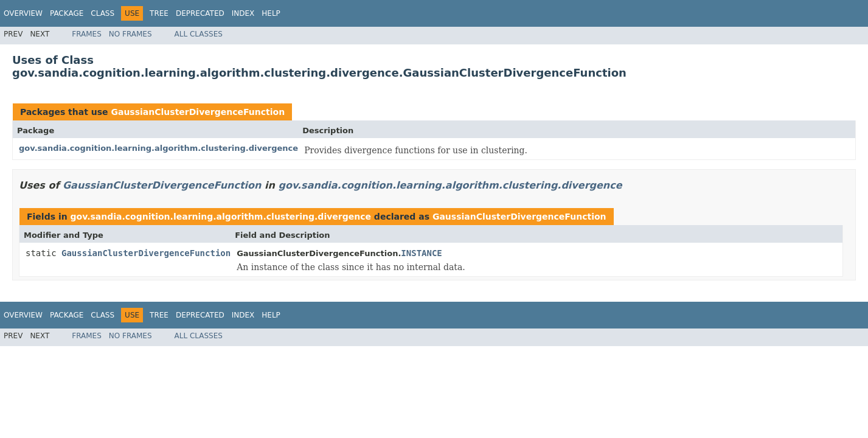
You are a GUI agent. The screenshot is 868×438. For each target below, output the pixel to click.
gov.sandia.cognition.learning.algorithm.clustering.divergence (158, 148)
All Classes (199, 34)
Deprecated (200, 13)
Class (102, 13)
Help (271, 13)
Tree (159, 13)
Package (67, 13)
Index (243, 13)
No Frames (130, 34)
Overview (23, 13)
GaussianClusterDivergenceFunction (198, 112)
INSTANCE (421, 253)
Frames (87, 34)
